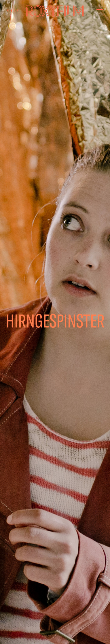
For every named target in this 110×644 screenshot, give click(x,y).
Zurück (13, 10)
